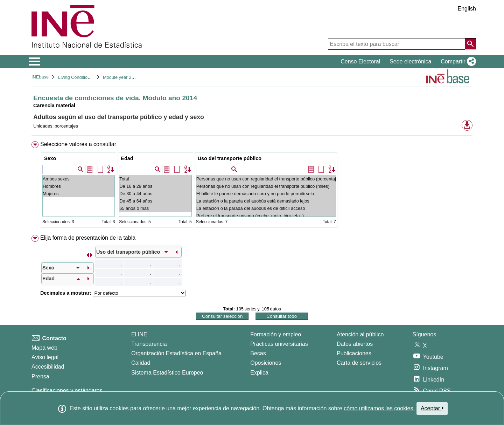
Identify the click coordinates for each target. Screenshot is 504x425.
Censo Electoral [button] (360, 61)
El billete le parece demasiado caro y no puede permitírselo (266, 194)
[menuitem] (252, 186)
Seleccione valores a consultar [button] (78, 144)
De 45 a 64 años (155, 201)
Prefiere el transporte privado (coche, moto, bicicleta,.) (266, 216)
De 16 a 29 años (155, 186)
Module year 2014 (121, 77)
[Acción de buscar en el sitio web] (470, 44)
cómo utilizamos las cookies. (379, 408)
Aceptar (432, 408)
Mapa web (44, 348)
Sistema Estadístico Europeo (167, 373)
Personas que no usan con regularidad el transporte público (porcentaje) (266, 179)
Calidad (141, 363)
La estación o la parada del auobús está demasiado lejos (266, 201)
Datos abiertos (355, 344)
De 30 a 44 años (155, 194)
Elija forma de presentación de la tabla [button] (88, 238)
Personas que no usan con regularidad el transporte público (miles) (266, 186)
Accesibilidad (48, 367)
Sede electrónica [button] (410, 61)
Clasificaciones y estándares (67, 390)
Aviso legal (45, 357)
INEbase (40, 77)
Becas (258, 353)
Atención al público (360, 334)
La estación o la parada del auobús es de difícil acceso (266, 208)
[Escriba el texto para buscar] (397, 44)
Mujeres (79, 194)
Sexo (50, 158)
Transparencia (149, 344)
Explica (259, 373)
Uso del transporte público (230, 158)
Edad (127, 158)
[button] (457, 62)
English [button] (467, 9)
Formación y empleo (276, 334)
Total (155, 179)
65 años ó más (155, 208)
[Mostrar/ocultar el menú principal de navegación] (34, 62)
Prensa (40, 376)
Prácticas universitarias (279, 344)
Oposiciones (266, 363)
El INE (139, 334)
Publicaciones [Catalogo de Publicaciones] (354, 353)
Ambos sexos (79, 179)
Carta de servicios (359, 363)
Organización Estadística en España (176, 353)
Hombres (79, 186)
